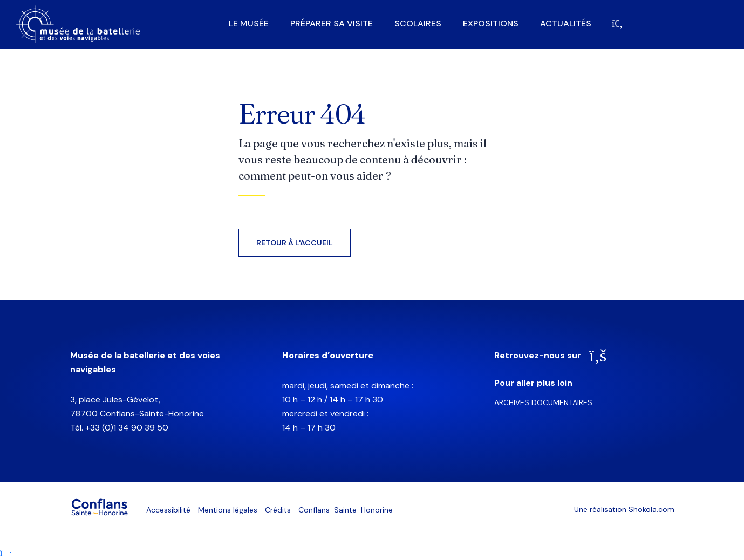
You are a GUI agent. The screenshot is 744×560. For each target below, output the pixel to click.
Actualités (566, 24)
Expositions (491, 24)
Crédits (278, 510)
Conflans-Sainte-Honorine (346, 510)
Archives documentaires (543, 402)
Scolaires (418, 24)
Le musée (249, 24)
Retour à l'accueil (295, 243)
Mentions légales (228, 510)
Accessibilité (168, 510)
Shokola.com (651, 509)
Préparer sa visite (332, 24)
